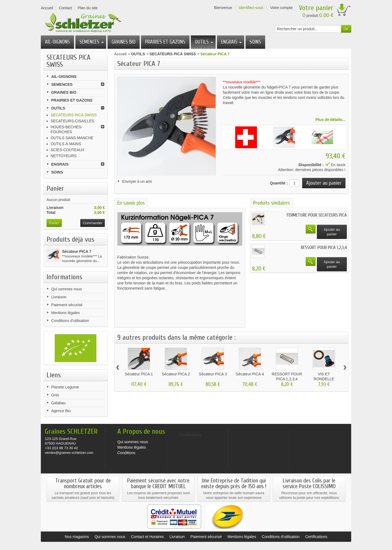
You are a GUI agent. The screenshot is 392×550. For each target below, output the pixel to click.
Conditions (126, 453)
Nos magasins (77, 537)
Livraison (59, 297)
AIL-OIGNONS (57, 42)
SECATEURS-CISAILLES (72, 121)
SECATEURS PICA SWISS (74, 115)
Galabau (58, 403)
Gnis (55, 395)
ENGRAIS (232, 42)
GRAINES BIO (124, 42)
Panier (55, 189)
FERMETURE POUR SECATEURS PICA (317, 214)
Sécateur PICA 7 (77, 251)
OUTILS (204, 42)
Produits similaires (272, 202)
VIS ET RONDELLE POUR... (324, 378)
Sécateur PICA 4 (250, 373)
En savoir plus (131, 202)
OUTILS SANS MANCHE (72, 138)
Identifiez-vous (251, 8)
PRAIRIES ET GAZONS (165, 42)
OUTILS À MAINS (66, 144)
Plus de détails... (330, 118)
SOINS (255, 42)
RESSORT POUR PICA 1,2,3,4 (324, 246)
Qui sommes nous (67, 289)
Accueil (120, 54)
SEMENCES (92, 42)
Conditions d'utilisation (70, 321)
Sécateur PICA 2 (176, 373)
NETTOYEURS (64, 156)
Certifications (316, 537)
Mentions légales (65, 313)
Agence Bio (61, 411)
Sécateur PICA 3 (213, 373)
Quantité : (279, 182)
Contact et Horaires (147, 537)
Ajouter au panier (332, 230)
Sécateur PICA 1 (139, 373)
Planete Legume (65, 387)
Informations (64, 277)
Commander (93, 223)
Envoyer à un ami (137, 181)
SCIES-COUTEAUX (68, 150)
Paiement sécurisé (67, 305)
